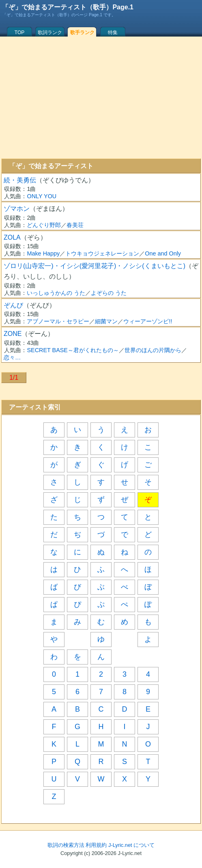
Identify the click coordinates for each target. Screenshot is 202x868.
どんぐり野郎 (44, 225)
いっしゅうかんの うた (56, 293)
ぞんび (13, 305)
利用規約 (96, 845)
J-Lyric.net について (131, 845)
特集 (113, 32)
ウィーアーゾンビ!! (148, 321)
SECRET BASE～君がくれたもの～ (73, 350)
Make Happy (43, 253)
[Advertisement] (101, 97)
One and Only (163, 253)
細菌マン (106, 321)
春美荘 (75, 225)
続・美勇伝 (20, 180)
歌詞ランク (50, 32)
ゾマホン (17, 209)
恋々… (12, 357)
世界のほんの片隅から (153, 350)
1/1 (14, 378)
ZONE (13, 334)
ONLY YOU (42, 196)
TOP (19, 32)
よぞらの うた (109, 293)
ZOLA (12, 237)
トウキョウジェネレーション (102, 253)
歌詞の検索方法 (66, 845)
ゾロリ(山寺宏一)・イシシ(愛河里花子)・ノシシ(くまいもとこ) (95, 266)
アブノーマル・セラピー (58, 321)
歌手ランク (82, 32)
